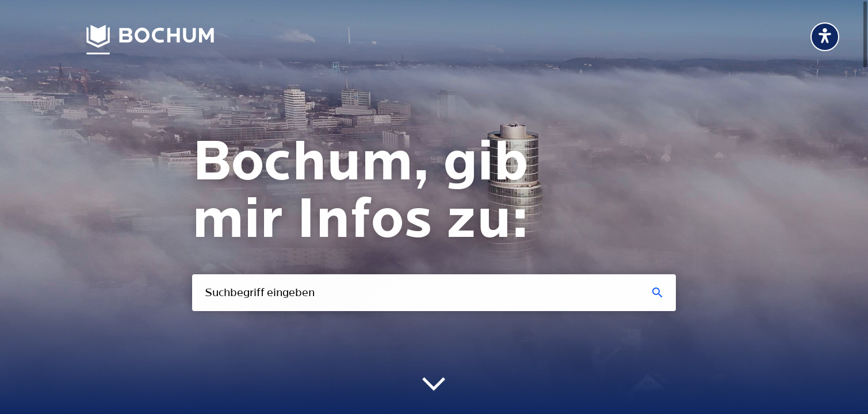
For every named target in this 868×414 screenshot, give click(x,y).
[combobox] (434, 293)
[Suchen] (658, 293)
